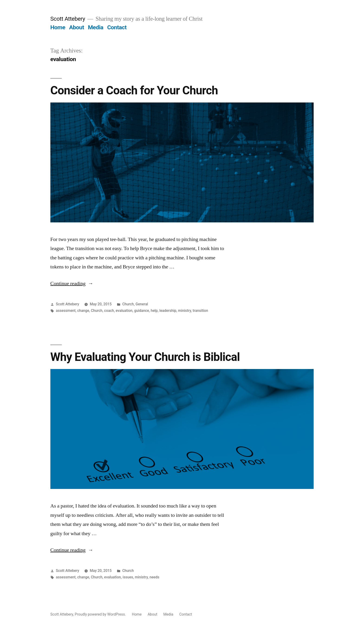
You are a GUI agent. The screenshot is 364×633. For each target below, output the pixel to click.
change (83, 311)
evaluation (124, 311)
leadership (168, 311)
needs (154, 577)
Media (96, 27)
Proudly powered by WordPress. (101, 614)
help (154, 311)
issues (128, 577)
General (142, 304)
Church (128, 304)
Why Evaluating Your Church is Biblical (145, 357)
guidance (142, 311)
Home (58, 27)
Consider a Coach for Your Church (134, 90)
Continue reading (72, 284)
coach (109, 311)
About (77, 27)
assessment (66, 311)
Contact (117, 27)
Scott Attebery (68, 19)
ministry (185, 311)
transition (200, 311)
